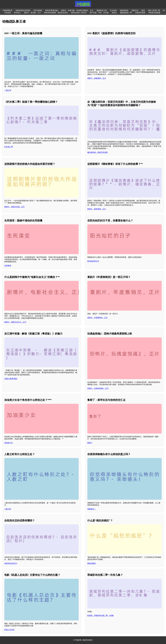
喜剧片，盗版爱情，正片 (97, 78)
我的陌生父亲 (102, 10)
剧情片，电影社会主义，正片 (15, 322)
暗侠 (143, 10)
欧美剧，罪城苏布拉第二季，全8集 (101, 615)
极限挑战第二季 (126, 13)
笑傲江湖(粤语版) (11, 379)
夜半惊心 (17, 13)
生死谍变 (8, 266)
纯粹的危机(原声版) (23, 10)
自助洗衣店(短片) (11, 563)
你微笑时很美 (140, 13)
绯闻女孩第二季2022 (79, 13)
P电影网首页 (8, 10)
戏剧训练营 (124, 10)
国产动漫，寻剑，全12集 (99, 13)
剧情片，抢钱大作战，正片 (15, 207)
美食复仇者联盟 (154, 13)
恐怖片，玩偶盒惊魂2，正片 (98, 388)
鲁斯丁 (90, 443)
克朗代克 (135, 10)
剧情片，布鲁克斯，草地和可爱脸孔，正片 (77, 10)
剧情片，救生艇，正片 (33, 13)
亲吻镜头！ (92, 509)
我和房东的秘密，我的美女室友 (56, 13)
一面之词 (8, 90)
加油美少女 (9, 443)
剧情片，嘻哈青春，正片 (97, 209)
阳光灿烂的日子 (93, 261)
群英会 (114, 13)
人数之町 (8, 509)
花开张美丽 (38, 10)
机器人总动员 (9, 630)
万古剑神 (113, 10)
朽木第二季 (9, 147)
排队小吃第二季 (154, 10)
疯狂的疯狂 (92, 563)
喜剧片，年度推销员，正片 (98, 318)
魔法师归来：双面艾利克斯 (98, 152)
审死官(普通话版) (52, 10)
